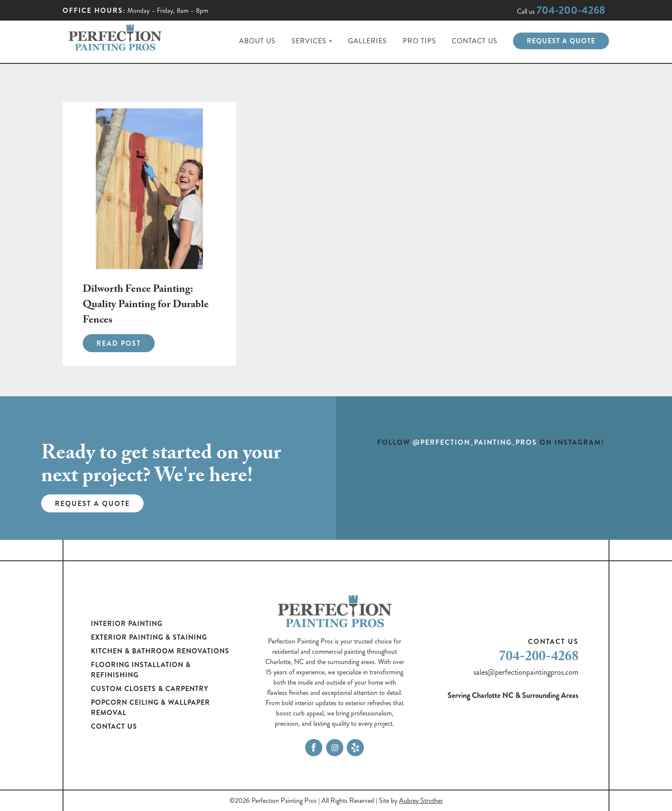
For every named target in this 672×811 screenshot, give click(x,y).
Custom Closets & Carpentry (150, 689)
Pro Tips (420, 41)
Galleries (367, 41)
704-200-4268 (571, 10)
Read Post (119, 343)
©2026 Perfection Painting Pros (273, 801)
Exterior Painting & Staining (149, 637)
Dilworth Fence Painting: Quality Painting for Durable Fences (146, 306)
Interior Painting (127, 624)
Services (309, 41)
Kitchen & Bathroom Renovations (160, 651)
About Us (257, 41)
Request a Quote (561, 41)
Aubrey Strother (421, 801)
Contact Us (475, 41)
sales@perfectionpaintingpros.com (526, 672)
